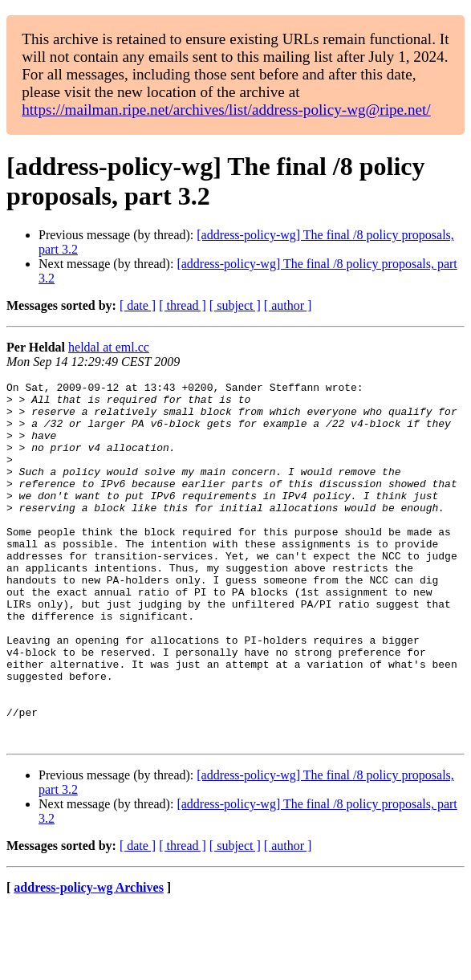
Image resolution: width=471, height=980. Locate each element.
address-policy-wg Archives (89, 960)
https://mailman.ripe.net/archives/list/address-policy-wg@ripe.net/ (226, 110)
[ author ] (288, 305)
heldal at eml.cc (109, 347)
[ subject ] (235, 305)
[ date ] (138, 305)
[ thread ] (183, 305)
